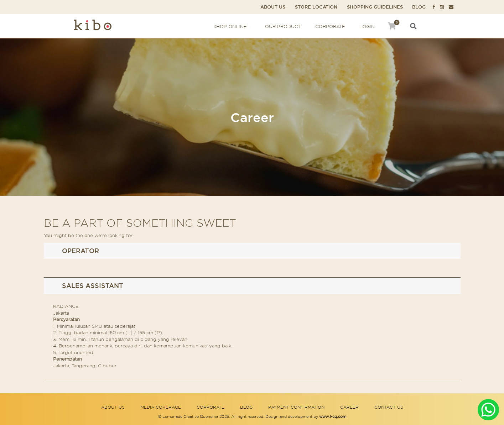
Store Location (316, 7)
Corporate (330, 27)
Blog (419, 7)
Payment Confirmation (296, 407)
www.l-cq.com (333, 416)
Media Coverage (161, 407)
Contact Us (389, 407)
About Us (273, 7)
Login (367, 27)
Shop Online (232, 27)
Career (349, 407)
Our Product (283, 27)
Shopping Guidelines (375, 7)
